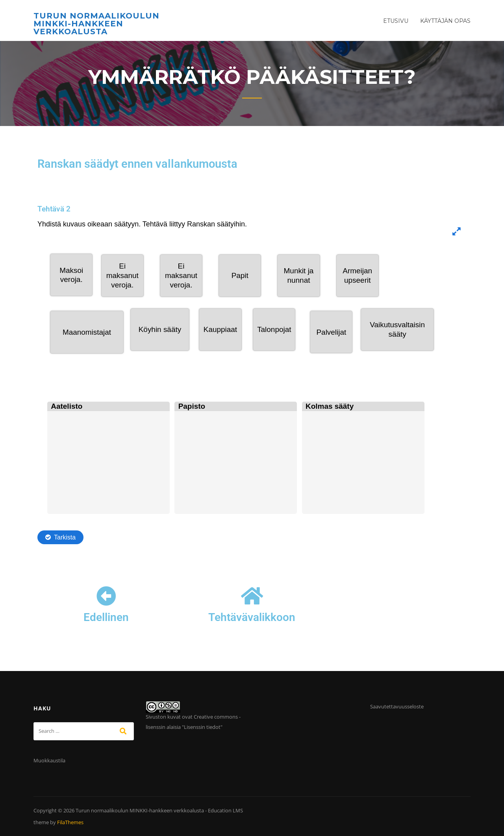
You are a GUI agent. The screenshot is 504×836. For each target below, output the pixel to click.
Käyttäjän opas (445, 21)
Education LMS (225, 810)
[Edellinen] (106, 596)
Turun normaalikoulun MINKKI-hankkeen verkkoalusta (96, 24)
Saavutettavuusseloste (397, 706)
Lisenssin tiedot (202, 727)
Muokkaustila (49, 760)
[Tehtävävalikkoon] (252, 596)
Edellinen (106, 617)
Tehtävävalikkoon (252, 617)
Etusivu (396, 21)
